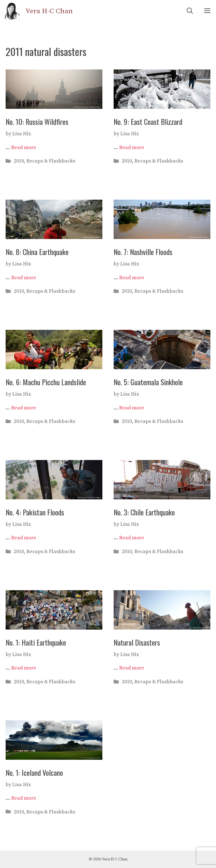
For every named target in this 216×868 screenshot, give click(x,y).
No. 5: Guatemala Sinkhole (148, 382)
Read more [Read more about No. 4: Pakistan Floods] (24, 538)
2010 (19, 161)
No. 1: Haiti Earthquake (36, 642)
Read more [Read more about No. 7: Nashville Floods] (132, 278)
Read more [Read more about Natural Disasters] (132, 668)
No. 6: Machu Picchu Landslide (46, 382)
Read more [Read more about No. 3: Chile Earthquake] (132, 538)
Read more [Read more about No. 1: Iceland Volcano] (24, 798)
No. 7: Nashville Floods (143, 252)
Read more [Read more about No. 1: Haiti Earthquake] (24, 668)
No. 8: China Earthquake (37, 252)
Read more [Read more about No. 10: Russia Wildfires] (24, 147)
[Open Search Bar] (190, 11)
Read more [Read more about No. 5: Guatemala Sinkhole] (132, 408)
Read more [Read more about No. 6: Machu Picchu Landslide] (24, 408)
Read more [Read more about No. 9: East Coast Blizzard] (132, 147)
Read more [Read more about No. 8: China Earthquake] (24, 278)
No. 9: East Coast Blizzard (148, 122)
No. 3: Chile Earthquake (144, 512)
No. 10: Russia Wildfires (37, 122)
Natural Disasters (137, 642)
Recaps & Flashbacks (51, 161)
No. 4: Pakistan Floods (35, 512)
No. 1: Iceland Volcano (34, 773)
